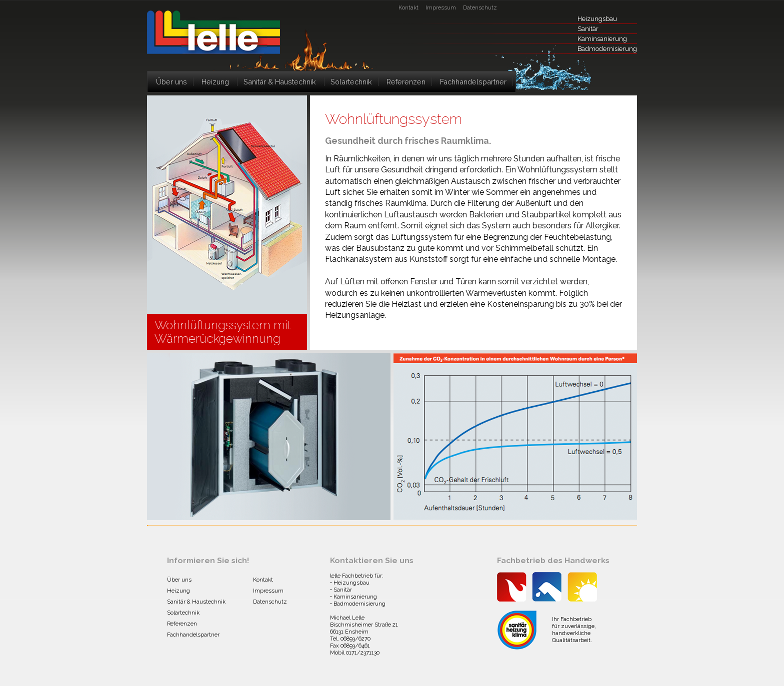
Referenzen (406, 82)
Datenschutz (480, 7)
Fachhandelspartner (473, 82)
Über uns (171, 82)
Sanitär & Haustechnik (280, 82)
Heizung (215, 82)
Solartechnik (351, 82)
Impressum (441, 7)
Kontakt (408, 7)
